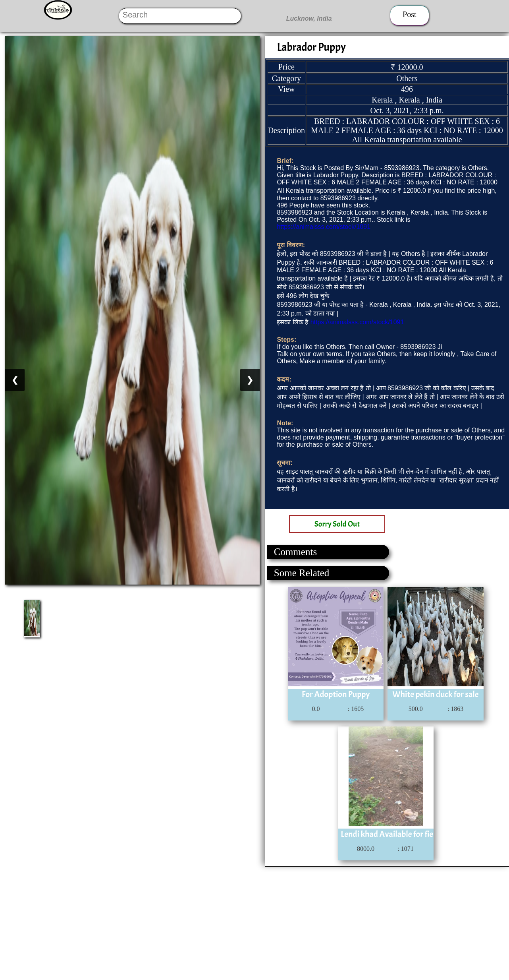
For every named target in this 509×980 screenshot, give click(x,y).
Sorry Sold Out (337, 524)
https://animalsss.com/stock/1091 (324, 227)
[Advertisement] (238, 923)
